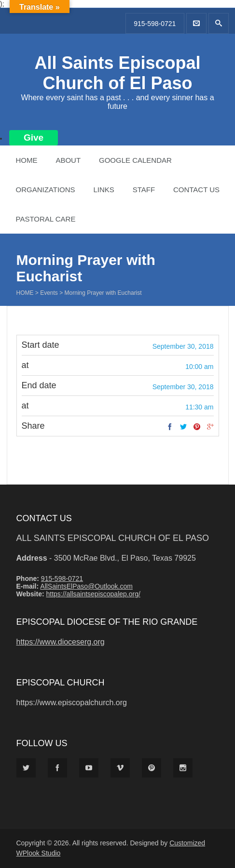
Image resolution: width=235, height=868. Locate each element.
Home (27, 160)
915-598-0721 (155, 24)
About (68, 160)
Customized (187, 843)
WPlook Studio (39, 853)
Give (34, 138)
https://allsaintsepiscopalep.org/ (93, 594)
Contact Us (196, 190)
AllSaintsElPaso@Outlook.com (86, 586)
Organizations (46, 190)
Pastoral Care (46, 219)
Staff (144, 190)
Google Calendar (135, 160)
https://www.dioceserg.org (61, 642)
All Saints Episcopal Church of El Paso (117, 73)
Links (104, 190)
